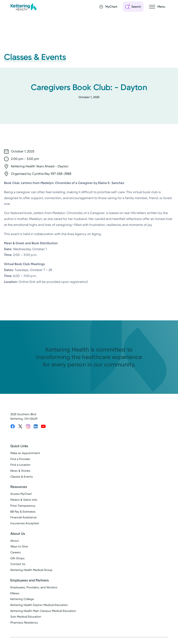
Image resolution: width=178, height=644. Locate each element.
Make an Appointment (25, 453)
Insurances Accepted (25, 523)
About (15, 541)
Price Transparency (23, 506)
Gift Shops (17, 558)
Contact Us (18, 564)
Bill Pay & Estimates (23, 512)
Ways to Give (19, 546)
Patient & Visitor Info (24, 500)
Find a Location (20, 465)
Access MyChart (21, 494)
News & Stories (20, 471)
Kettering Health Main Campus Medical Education (43, 611)
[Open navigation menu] (157, 7)
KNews (15, 593)
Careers (16, 552)
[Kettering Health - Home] (23, 7)
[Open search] (133, 7)
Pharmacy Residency (24, 623)
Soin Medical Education (26, 617)
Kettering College (22, 599)
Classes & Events (22, 477)
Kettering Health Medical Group (31, 570)
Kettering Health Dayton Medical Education (39, 605)
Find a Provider (20, 459)
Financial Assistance (23, 517)
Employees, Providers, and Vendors (34, 587)
